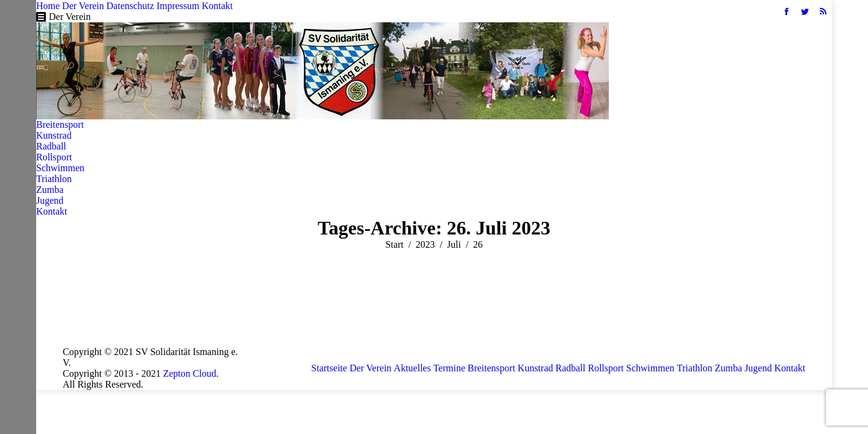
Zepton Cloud (189, 373)
